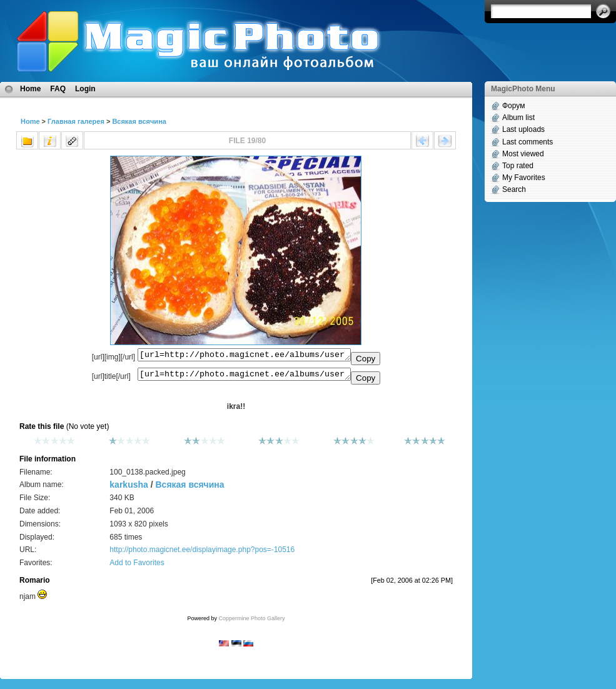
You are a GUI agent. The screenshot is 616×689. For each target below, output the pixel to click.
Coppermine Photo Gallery (251, 622)
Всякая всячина (139, 121)
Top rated (518, 166)
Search (514, 189)
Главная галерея (76, 121)
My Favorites (524, 178)
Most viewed (523, 154)
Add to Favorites (137, 566)
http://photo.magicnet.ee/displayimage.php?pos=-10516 (202, 553)
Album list (518, 118)
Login (85, 89)
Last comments (528, 142)
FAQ (58, 89)
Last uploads (523, 129)
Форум (513, 106)
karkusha (129, 488)
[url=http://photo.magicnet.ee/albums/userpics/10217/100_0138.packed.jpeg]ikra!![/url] (244, 377)
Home (30, 89)
